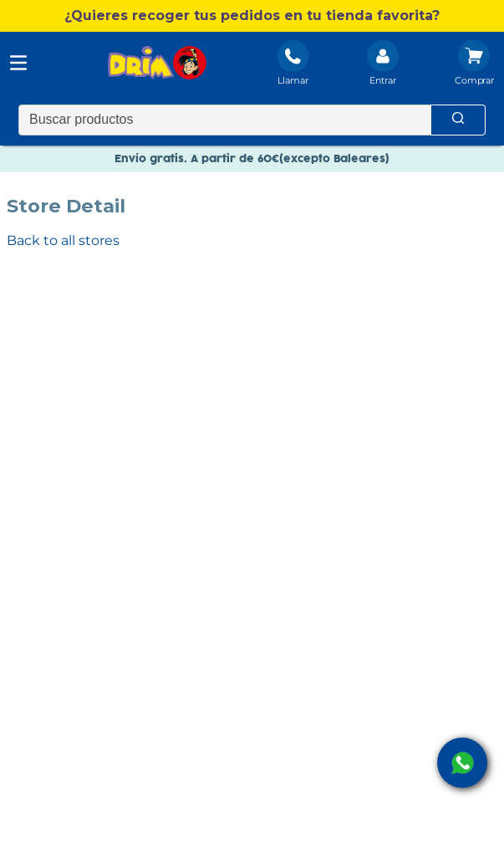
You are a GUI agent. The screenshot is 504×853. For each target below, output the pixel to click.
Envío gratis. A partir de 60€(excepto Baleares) (252, 159)
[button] (252, 16)
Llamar (293, 80)
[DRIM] (157, 64)
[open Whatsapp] (462, 763)
